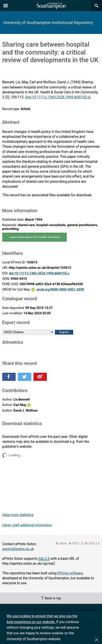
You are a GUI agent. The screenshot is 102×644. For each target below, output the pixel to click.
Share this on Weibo (40, 377)
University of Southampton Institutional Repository (48, 23)
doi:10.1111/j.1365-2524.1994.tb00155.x (58, 97)
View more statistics (18, 515)
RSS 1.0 (78, 544)
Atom (63, 544)
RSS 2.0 (94, 544)
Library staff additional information (27, 525)
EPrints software (70, 573)
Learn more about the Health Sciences (34, 237)
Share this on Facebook (9, 377)
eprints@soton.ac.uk (18, 549)
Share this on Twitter (25, 377)
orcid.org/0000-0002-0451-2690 (60, 290)
